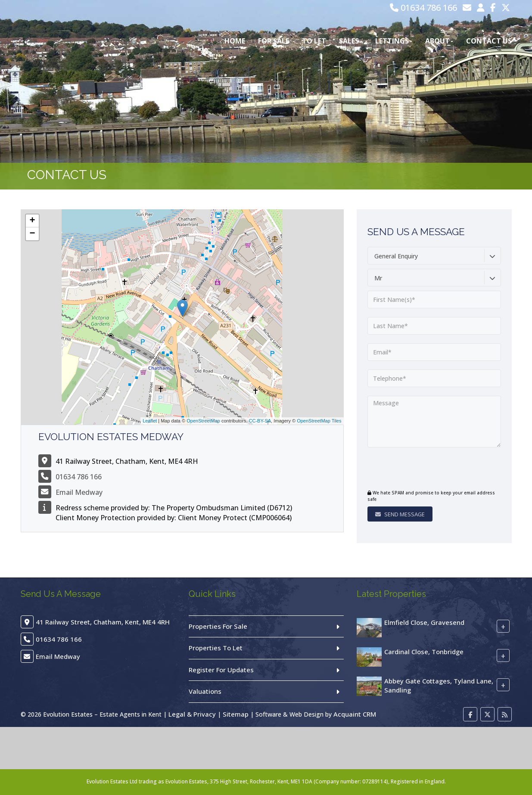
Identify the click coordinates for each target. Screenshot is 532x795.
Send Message (400, 514)
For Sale (274, 41)
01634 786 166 (423, 8)
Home (235, 41)
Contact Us (489, 41)
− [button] (32, 234)
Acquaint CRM (355, 714)
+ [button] (32, 221)
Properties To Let (216, 648)
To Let (314, 41)
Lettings (394, 41)
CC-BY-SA (260, 421)
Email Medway (79, 492)
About (439, 41)
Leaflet (150, 421)
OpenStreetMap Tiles (319, 421)
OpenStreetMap (203, 421)
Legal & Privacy (192, 714)
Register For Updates (221, 670)
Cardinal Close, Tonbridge (424, 652)
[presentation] (420, 469)
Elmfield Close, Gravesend (424, 622)
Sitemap (236, 714)
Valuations (205, 691)
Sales (351, 41)
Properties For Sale (218, 626)
